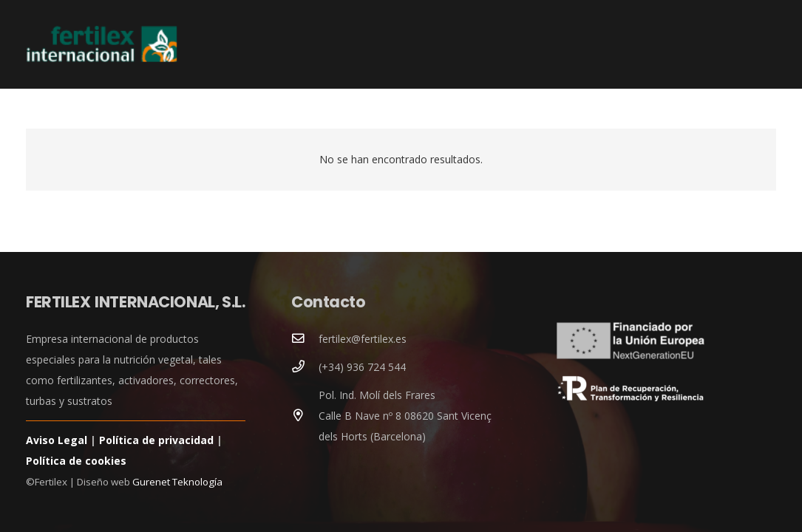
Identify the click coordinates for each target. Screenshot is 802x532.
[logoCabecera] (101, 44)
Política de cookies (76, 461)
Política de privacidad (156, 440)
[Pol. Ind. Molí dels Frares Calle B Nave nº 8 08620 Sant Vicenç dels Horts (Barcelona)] (305, 416)
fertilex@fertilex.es (363, 339)
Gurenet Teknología (177, 482)
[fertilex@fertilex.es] (305, 339)
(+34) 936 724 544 (362, 367)
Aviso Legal (57, 440)
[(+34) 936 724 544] (305, 367)
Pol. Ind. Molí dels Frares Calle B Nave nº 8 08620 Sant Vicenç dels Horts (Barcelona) (405, 416)
